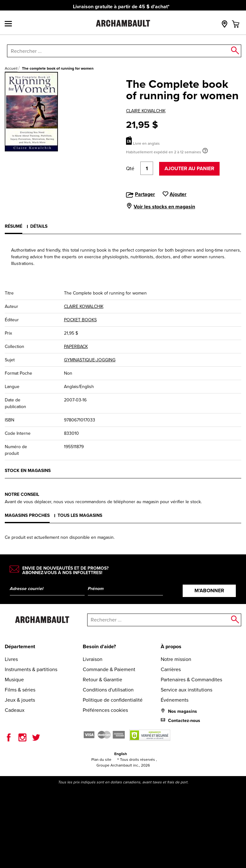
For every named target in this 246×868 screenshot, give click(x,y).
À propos (171, 646)
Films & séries (20, 690)
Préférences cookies (105, 710)
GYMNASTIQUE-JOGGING (90, 360)
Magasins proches (27, 515)
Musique (14, 680)
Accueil (11, 68)
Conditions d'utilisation (108, 690)
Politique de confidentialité (113, 700)
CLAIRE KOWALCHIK (146, 111)
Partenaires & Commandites (191, 680)
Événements (175, 700)
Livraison (93, 659)
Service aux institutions (186, 690)
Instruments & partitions (31, 669)
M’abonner (209, 590)
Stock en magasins (28, 471)
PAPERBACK (76, 347)
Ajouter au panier (189, 168)
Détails (39, 226)
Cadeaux (15, 710)
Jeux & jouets (20, 700)
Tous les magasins (80, 515)
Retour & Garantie (102, 680)
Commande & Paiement (109, 669)
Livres (11, 659)
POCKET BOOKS (80, 320)
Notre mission (176, 659)
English (121, 754)
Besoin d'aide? (99, 646)
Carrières (171, 669)
